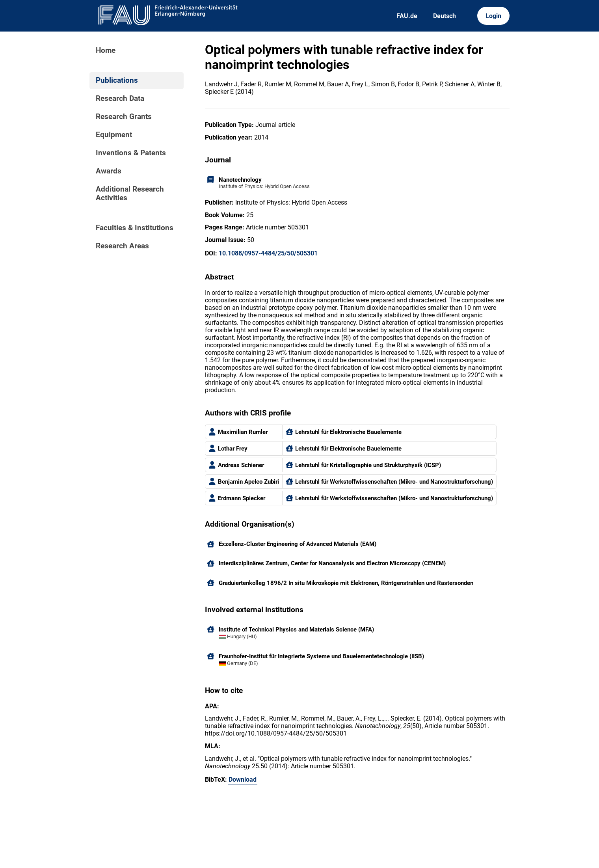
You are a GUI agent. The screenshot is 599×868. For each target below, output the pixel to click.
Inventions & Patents (131, 153)
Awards (109, 171)
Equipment (114, 135)
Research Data (120, 99)
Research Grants (124, 117)
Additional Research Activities (130, 194)
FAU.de (407, 16)
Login (493, 16)
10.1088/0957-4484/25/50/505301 (268, 253)
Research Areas (122, 246)
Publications (117, 80)
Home (106, 50)
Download (243, 780)
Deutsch (445, 16)
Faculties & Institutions (135, 228)
